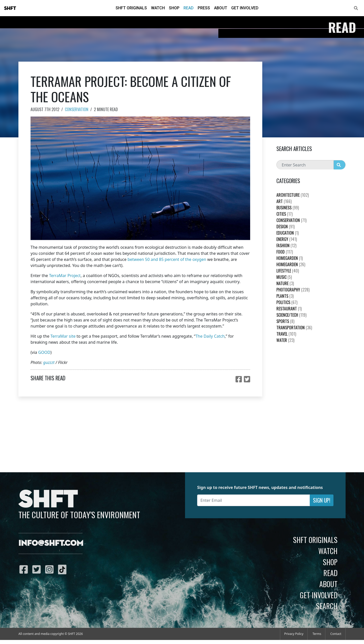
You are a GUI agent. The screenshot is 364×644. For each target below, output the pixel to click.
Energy (287, 239)
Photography (293, 290)
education (288, 233)
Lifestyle (288, 271)
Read (189, 8)
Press (204, 8)
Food (285, 252)
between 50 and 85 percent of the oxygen (167, 259)
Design (285, 227)
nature (285, 283)
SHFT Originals (131, 8)
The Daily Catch (210, 336)
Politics (287, 302)
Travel (286, 334)
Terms (317, 634)
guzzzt (49, 362)
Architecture (293, 195)
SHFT (10, 8)
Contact (336, 634)
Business (288, 208)
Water (285, 340)
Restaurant (289, 309)
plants (285, 296)
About (221, 8)
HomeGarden (290, 258)
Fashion (286, 245)
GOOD (44, 352)
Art (284, 201)
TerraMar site (63, 336)
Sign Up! (322, 500)
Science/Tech (291, 315)
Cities (284, 214)
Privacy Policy (294, 634)
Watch (158, 8)
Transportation (294, 328)
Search (327, 606)
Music (284, 277)
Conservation (77, 109)
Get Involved (245, 8)
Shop (174, 8)
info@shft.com (51, 543)
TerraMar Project (65, 276)
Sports (285, 321)
